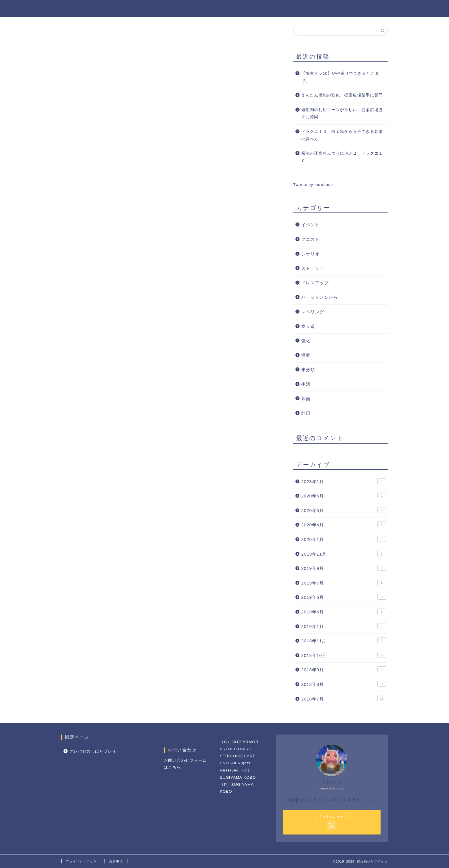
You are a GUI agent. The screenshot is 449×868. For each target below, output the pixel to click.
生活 (306, 384)
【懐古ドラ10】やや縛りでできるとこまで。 (340, 77)
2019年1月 (344, 626)
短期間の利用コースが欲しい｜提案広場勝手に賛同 (342, 114)
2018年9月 (344, 669)
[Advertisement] (226, 167)
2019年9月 (344, 568)
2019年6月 (344, 597)
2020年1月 (344, 539)
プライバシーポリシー (83, 861)
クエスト (310, 239)
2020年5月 (344, 510)
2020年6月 (344, 495)
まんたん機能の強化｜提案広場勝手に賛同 (342, 95)
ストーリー (313, 268)
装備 (306, 398)
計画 (306, 413)
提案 (306, 355)
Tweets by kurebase (313, 185)
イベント (310, 225)
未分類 (308, 370)
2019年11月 (344, 554)
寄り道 (308, 326)
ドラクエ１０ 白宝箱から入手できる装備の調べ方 (342, 135)
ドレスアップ (315, 283)
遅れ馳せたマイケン (224, 8)
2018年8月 (344, 684)
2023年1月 (344, 481)
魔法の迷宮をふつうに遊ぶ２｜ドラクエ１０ (342, 157)
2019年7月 (344, 582)
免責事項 (116, 861)
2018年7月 (344, 698)
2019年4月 (344, 611)
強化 (306, 341)
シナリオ (310, 254)
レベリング (313, 312)
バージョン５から (320, 297)
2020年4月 (344, 524)
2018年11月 (344, 640)
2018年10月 (344, 655)
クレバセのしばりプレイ (93, 751)
